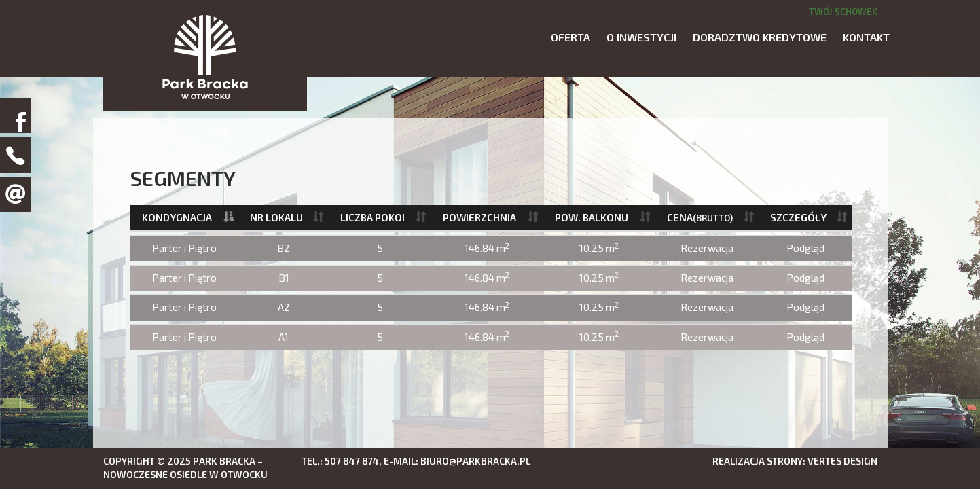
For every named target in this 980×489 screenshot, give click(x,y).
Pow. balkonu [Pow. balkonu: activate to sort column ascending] (592, 217)
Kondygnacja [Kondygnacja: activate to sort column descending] (177, 217)
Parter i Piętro (184, 248)
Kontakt (866, 37)
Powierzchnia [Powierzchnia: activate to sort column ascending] (479, 217)
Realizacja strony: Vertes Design (795, 461)
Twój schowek (843, 12)
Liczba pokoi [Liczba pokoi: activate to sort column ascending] (373, 217)
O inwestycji (641, 37)
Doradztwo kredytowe (760, 37)
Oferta (570, 37)
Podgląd (805, 248)
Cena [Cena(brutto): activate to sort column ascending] (700, 217)
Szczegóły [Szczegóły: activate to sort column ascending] (798, 217)
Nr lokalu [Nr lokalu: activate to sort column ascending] (276, 217)
